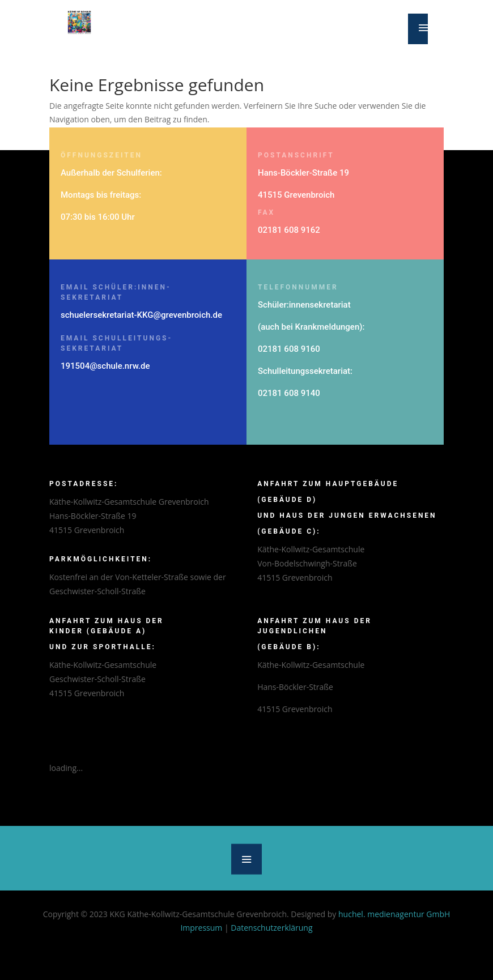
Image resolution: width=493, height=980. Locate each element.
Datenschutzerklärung (271, 928)
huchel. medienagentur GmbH (394, 914)
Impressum (201, 928)
